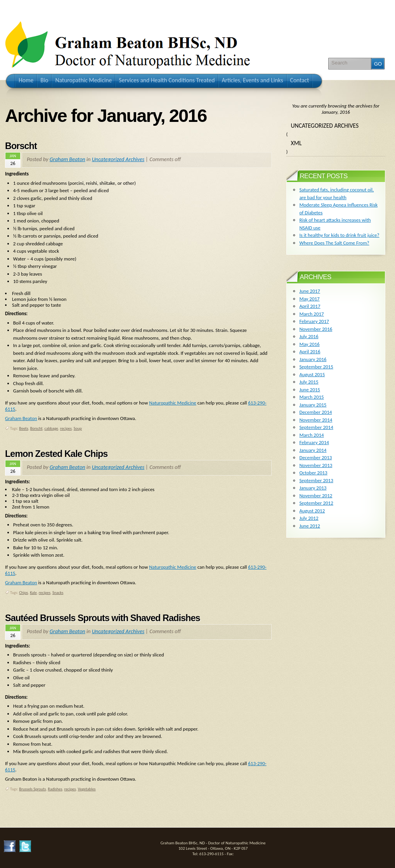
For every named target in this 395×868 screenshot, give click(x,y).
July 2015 (309, 382)
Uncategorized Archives (118, 159)
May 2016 (309, 344)
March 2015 (311, 397)
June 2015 (310, 390)
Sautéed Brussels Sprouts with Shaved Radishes (103, 618)
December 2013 (315, 457)
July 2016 (309, 336)
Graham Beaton (68, 159)
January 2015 (313, 405)
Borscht (21, 146)
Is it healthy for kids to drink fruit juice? (339, 235)
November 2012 (316, 496)
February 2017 (314, 321)
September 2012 (316, 503)
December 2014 (315, 412)
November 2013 (316, 465)
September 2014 (316, 427)
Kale (33, 593)
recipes (66, 428)
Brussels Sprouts (32, 789)
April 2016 (310, 352)
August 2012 (312, 511)
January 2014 (313, 450)
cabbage (51, 428)
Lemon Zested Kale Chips (56, 454)
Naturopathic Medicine (173, 403)
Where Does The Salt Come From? (334, 243)
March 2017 (311, 314)
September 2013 (316, 480)
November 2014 (316, 420)
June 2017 (310, 291)
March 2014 (311, 435)
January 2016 (313, 359)
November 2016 (316, 329)
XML (296, 143)
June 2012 (310, 526)
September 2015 (316, 367)
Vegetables (87, 789)
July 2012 (309, 518)
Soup (78, 428)
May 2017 (309, 299)
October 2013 (313, 473)
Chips (23, 593)
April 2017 (310, 306)
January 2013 (313, 488)
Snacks (58, 593)
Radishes (55, 789)
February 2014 (314, 442)
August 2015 (312, 374)
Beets (23, 428)
